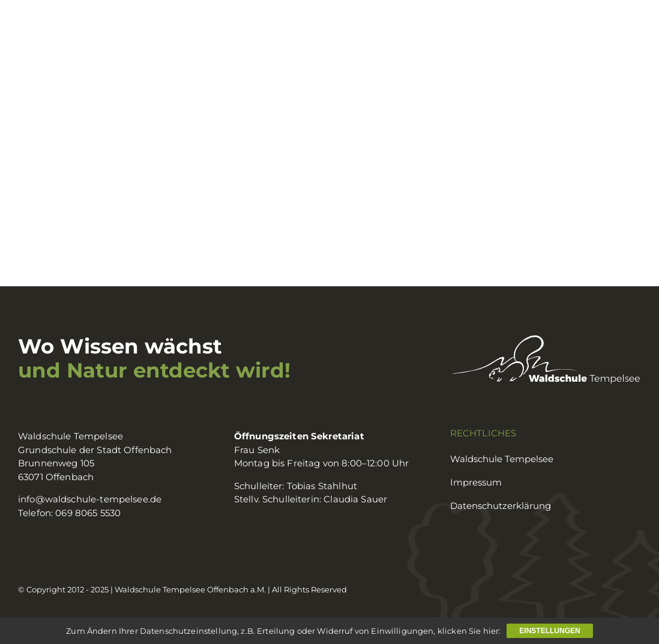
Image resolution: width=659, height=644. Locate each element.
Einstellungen (549, 631)
